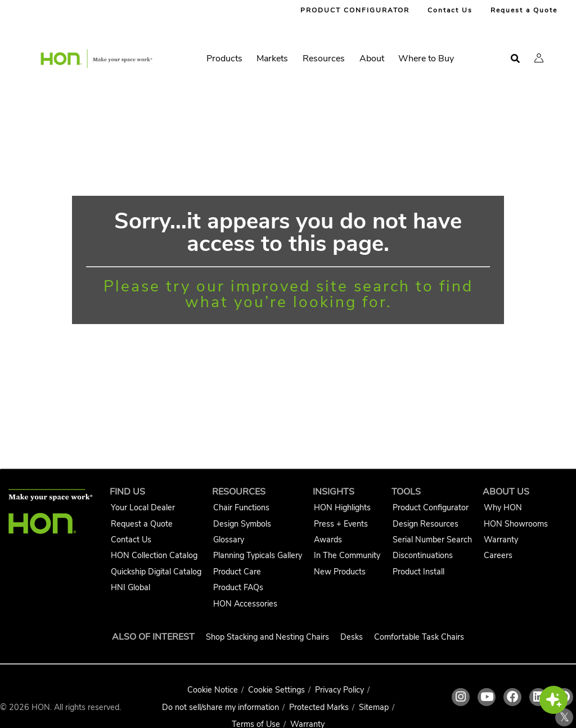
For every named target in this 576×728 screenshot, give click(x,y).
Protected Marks (319, 707)
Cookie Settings (276, 690)
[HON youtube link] (487, 697)
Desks (352, 637)
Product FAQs (238, 587)
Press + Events (341, 524)
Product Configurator (431, 507)
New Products (340, 572)
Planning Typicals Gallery (258, 555)
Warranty (501, 540)
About (372, 59)
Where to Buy (426, 59)
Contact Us (450, 10)
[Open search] (515, 59)
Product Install (418, 572)
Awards (328, 540)
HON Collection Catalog (154, 555)
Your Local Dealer (143, 507)
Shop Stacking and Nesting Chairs (267, 637)
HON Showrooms (516, 524)
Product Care (237, 572)
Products (224, 59)
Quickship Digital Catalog (156, 572)
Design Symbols (242, 524)
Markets (272, 59)
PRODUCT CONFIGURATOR (355, 10)
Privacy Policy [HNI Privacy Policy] (339, 690)
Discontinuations (423, 555)
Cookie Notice (213, 690)
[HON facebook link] (512, 697)
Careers (498, 555)
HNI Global (130, 587)
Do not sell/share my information (220, 707)
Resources (324, 59)
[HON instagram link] (461, 697)
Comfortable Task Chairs (419, 637)
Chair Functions (241, 507)
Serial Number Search (432, 540)
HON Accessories (245, 604)
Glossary (229, 540)
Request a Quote (524, 10)
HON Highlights (342, 507)
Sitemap (374, 707)
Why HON (503, 507)
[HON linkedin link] (538, 697)
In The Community (347, 555)
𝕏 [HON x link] (564, 717)
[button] (539, 58)
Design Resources (426, 524)
